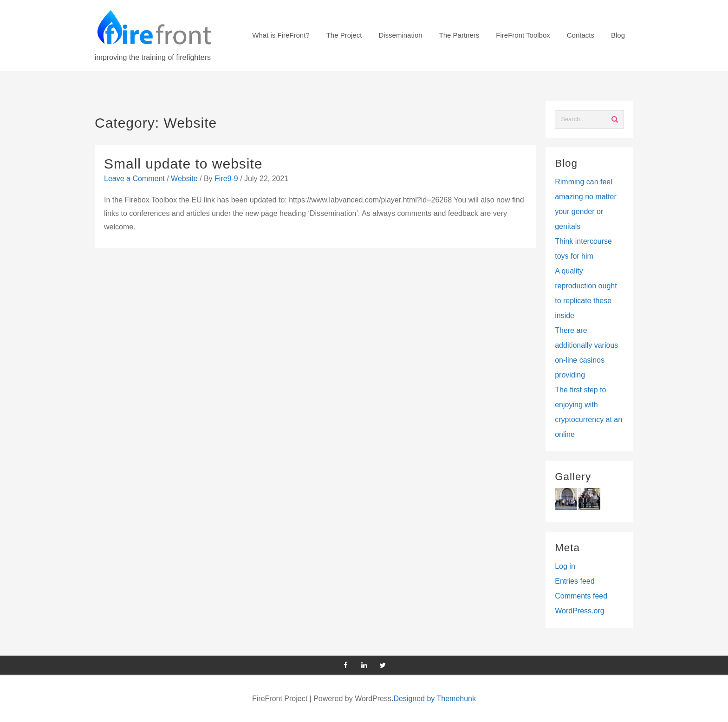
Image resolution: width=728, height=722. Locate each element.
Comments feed (581, 596)
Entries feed (575, 581)
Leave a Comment (134, 179)
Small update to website (183, 164)
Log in (565, 566)
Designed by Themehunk (435, 699)
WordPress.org (579, 611)
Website (184, 179)
